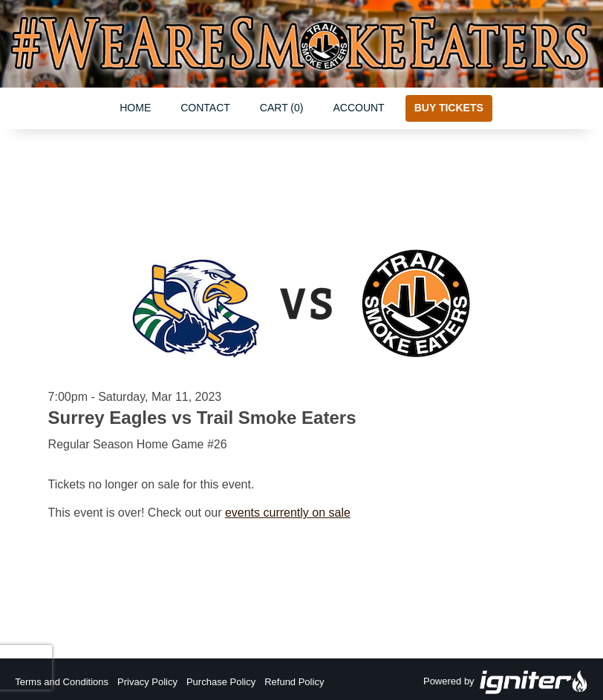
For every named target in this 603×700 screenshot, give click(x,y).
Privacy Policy (147, 682)
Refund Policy (294, 682)
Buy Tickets (449, 108)
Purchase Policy (221, 682)
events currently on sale (288, 513)
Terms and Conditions (62, 682)
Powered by (506, 682)
